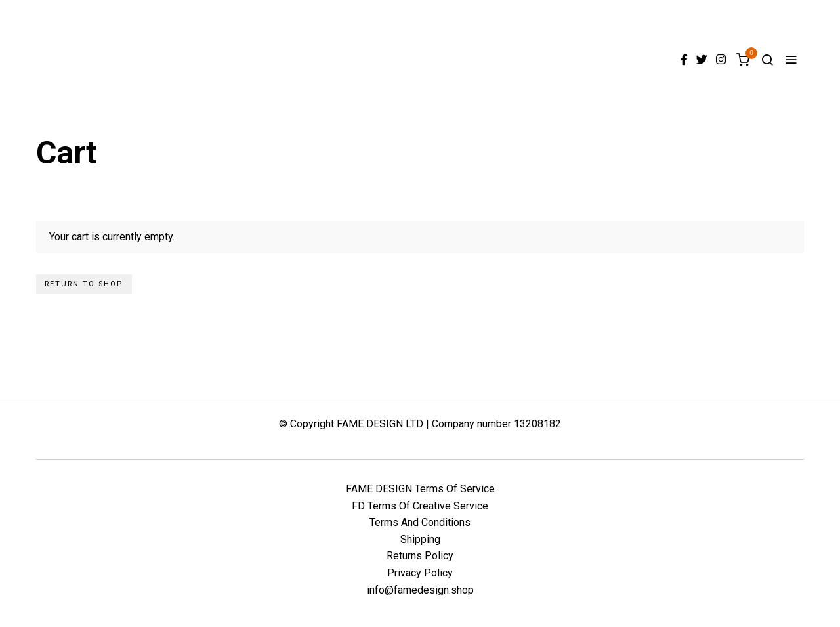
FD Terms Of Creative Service (420, 506)
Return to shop (84, 284)
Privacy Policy (420, 573)
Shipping (420, 539)
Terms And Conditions (420, 522)
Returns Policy (420, 556)
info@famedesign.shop (420, 590)
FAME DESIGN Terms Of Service (420, 489)
